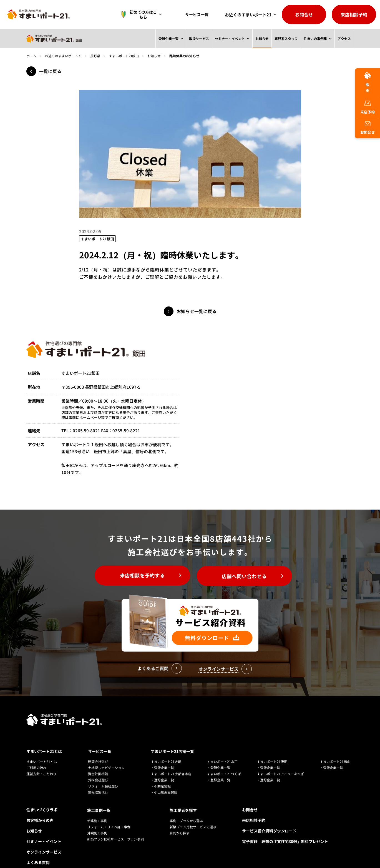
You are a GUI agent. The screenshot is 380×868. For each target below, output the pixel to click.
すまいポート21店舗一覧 (172, 739)
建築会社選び (98, 749)
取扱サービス (198, 38)
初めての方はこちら (142, 14)
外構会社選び (98, 767)
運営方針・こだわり (41, 761)
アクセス (344, 38)
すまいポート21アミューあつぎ (280, 761)
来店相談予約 (354, 14)
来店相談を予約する (140, 576)
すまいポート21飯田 (125, 56)
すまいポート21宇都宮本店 (171, 761)
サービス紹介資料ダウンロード (269, 818)
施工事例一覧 (99, 797)
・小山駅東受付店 (164, 779)
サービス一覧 (198, 15)
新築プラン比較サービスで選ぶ (193, 813)
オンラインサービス (44, 839)
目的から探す (180, 819)
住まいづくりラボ (42, 797)
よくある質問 (38, 850)
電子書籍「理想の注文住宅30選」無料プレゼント (285, 829)
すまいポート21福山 (335, 749)
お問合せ (304, 14)
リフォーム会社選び (103, 773)
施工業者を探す (183, 797)
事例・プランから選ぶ (186, 807)
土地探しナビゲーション (106, 755)
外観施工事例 (97, 819)
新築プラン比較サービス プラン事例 (115, 825)
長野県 (96, 56)
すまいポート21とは (44, 739)
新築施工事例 (97, 807)
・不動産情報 (161, 773)
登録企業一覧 (168, 38)
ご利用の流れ (36, 755)
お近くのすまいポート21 (248, 15)
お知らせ (262, 38)
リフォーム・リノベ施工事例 (109, 813)
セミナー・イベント (230, 38)
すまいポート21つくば (224, 761)
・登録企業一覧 (162, 755)
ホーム (31, 56)
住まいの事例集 (315, 38)
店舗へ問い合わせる (247, 576)
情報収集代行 (98, 779)
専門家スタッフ (286, 38)
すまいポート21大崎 (166, 749)
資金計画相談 (98, 761)
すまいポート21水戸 (222, 749)
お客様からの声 (40, 807)
